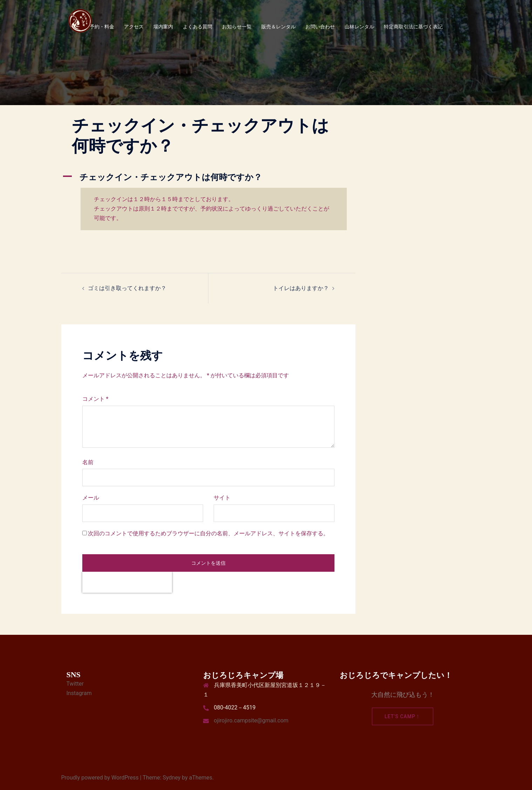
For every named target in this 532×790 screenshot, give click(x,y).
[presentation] (127, 582)
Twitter (75, 684)
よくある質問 (198, 27)
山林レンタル (359, 27)
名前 (88, 462)
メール (91, 498)
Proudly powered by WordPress (100, 778)
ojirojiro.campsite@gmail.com (251, 720)
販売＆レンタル (278, 27)
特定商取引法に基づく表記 (413, 27)
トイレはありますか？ (301, 288)
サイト (222, 498)
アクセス (134, 27)
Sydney (172, 778)
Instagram (79, 693)
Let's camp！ (403, 716)
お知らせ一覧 (237, 27)
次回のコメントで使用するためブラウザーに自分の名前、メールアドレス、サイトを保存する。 (208, 533)
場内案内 (163, 27)
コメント (95, 399)
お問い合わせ (320, 27)
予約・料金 (102, 27)
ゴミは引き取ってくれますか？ (127, 288)
